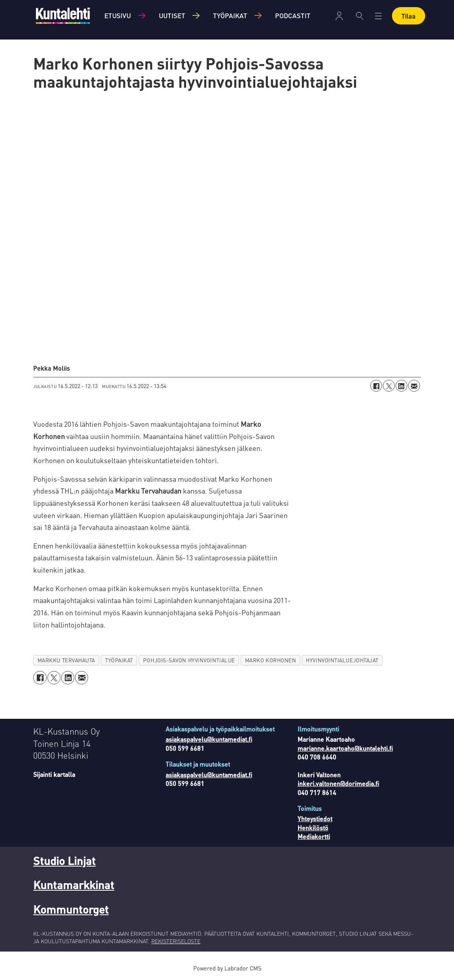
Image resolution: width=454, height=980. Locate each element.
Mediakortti (314, 836)
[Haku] (360, 16)
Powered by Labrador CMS (227, 968)
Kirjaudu (339, 16)
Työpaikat (230, 15)
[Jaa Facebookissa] (376, 386)
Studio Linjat (64, 861)
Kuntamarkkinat (74, 885)
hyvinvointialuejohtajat (342, 660)
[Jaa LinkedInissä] (401, 386)
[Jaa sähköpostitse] (414, 386)
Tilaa (409, 16)
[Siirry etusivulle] (63, 16)
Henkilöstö (313, 828)
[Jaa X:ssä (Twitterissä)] (389, 386)
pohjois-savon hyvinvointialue (189, 660)
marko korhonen (271, 660)
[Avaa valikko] (378, 16)
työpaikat (119, 660)
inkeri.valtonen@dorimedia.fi (338, 783)
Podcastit (293, 15)
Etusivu (118, 15)
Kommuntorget (71, 909)
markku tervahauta (66, 660)
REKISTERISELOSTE (176, 941)
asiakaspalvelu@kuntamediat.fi (209, 739)
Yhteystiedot (315, 819)
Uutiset (172, 15)
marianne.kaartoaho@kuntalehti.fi (345, 748)
